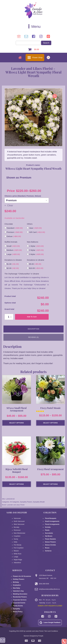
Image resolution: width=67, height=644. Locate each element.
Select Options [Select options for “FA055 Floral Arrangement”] (50, 484)
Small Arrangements (52, 522)
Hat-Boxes (49, 536)
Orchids (48, 527)
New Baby (16, 588)
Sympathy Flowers (26, 502)
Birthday (16, 582)
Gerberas (48, 551)
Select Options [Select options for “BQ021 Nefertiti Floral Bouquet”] (17, 484)
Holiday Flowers (19, 579)
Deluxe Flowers (50, 542)
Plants (47, 530)
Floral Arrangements (52, 525)
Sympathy (16, 609)
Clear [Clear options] (10, 205)
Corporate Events (19, 603)
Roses (47, 548)
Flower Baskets (50, 539)
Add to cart (32, 317)
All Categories (15, 502)
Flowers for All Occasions (22, 577)
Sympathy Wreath (39, 502)
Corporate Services (20, 600)
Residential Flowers (20, 597)
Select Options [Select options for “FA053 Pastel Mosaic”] (50, 423)
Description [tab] (33, 329)
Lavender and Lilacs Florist (16, 505)
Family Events (18, 606)
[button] (55, 96)
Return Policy (18, 612)
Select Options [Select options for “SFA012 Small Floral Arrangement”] (17, 423)
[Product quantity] (9, 317)
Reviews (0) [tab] (33, 337)
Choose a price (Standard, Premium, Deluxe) (23, 196)
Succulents (49, 533)
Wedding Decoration (20, 594)
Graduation (17, 585)
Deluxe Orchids (50, 545)
